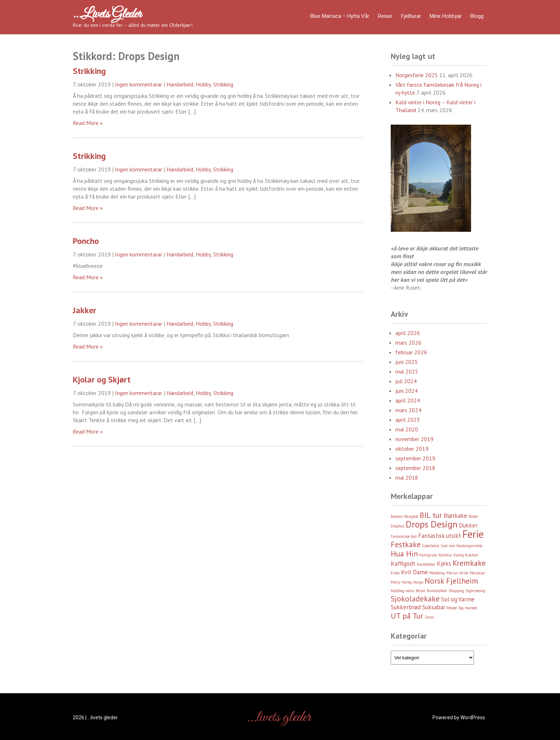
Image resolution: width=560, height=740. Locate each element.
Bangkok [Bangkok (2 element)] (411, 516)
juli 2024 (406, 381)
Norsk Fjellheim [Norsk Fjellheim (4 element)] (451, 581)
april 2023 (408, 420)
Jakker (84, 310)
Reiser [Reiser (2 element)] (421, 591)
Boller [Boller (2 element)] (473, 516)
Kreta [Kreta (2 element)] (395, 573)
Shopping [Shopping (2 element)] (456, 591)
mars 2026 (408, 342)
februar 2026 (411, 352)
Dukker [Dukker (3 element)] (468, 525)
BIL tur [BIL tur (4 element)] (431, 515)
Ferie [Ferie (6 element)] (473, 534)
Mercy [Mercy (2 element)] (396, 582)
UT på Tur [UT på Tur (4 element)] (407, 616)
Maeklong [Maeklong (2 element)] (437, 573)
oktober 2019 (412, 449)
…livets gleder (107, 14)
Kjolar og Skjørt (102, 379)
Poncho (86, 241)
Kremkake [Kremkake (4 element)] (469, 563)
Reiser (385, 16)
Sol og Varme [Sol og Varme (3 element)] (458, 599)
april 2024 (408, 400)
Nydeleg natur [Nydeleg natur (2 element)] (402, 591)
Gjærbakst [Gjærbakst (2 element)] (431, 546)
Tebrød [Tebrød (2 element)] (451, 608)
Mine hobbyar (446, 16)
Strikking (89, 71)
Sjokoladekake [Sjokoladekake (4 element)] (415, 599)
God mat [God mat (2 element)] (448, 546)
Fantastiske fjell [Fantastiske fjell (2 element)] (404, 536)
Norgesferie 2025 (417, 75)
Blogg (477, 16)
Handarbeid (180, 84)
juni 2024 (407, 391)
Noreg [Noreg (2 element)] (407, 582)
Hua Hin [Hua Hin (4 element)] (404, 554)
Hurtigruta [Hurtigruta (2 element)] (428, 555)
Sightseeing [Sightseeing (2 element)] (476, 591)
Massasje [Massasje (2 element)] (477, 573)
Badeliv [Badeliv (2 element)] (397, 516)
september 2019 (415, 458)
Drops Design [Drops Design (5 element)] (432, 524)
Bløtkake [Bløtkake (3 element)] (455, 516)
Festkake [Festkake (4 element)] (406, 544)
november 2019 (414, 439)
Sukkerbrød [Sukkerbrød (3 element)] (406, 607)
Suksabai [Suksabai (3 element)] (433, 607)
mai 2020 (407, 429)
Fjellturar (411, 16)
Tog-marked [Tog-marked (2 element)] (468, 608)
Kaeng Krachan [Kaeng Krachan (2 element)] (466, 555)
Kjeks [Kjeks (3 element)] (444, 564)
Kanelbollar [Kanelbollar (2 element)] (426, 564)
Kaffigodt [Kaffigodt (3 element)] (403, 564)
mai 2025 (407, 371)
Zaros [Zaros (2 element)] (429, 617)
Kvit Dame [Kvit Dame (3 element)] (414, 572)
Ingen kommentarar (139, 84)
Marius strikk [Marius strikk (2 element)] (457, 573)
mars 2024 (408, 410)
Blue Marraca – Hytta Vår (340, 16)
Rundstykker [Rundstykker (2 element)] (437, 591)
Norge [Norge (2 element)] (418, 582)
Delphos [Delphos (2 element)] (397, 526)
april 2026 (408, 333)
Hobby (203, 84)
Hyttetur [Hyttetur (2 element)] (445, 555)
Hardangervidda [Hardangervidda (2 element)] (469, 546)
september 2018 (415, 468)
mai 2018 (407, 477)
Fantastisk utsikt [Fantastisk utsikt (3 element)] (440, 536)
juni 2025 (407, 362)
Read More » (88, 123)
